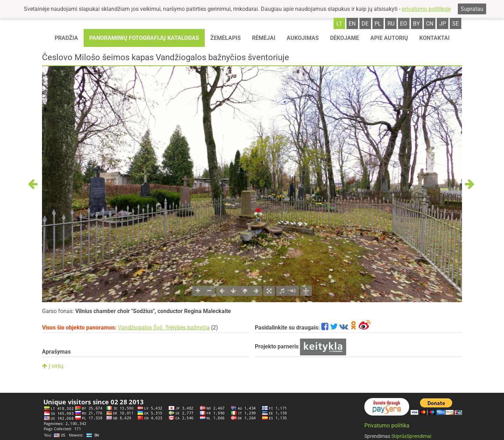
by (416, 24)
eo (404, 24)
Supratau (472, 9)
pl (378, 24)
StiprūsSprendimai (411, 436)
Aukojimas (303, 38)
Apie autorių (389, 38)
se (456, 24)
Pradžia (66, 38)
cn (430, 24)
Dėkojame (345, 38)
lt (339, 24)
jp (443, 24)
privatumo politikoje (426, 9)
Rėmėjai (264, 38)
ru (391, 24)
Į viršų (53, 366)
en (352, 24)
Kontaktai (435, 38)
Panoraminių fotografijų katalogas (144, 38)
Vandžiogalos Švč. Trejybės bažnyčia (164, 328)
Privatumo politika (387, 425)
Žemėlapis (226, 38)
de (365, 24)
